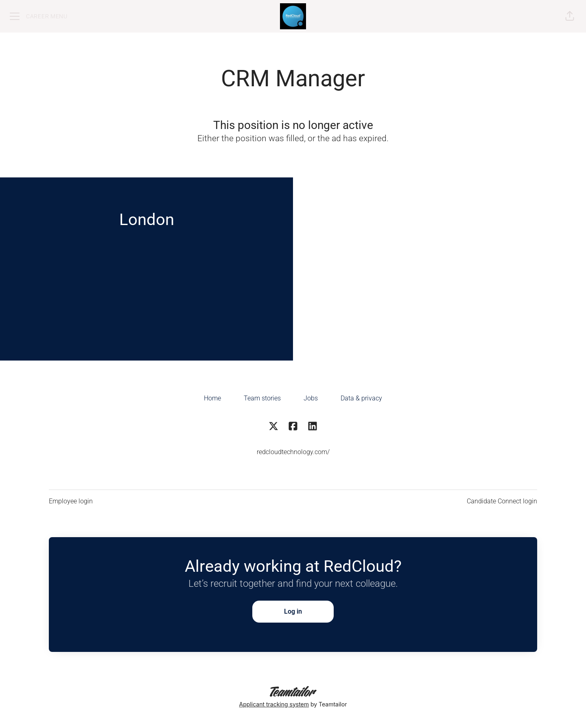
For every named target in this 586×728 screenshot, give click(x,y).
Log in (293, 611)
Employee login (71, 501)
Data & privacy (361, 398)
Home (212, 398)
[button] (570, 16)
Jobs (311, 398)
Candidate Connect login (502, 501)
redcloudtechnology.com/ (293, 452)
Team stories (262, 398)
